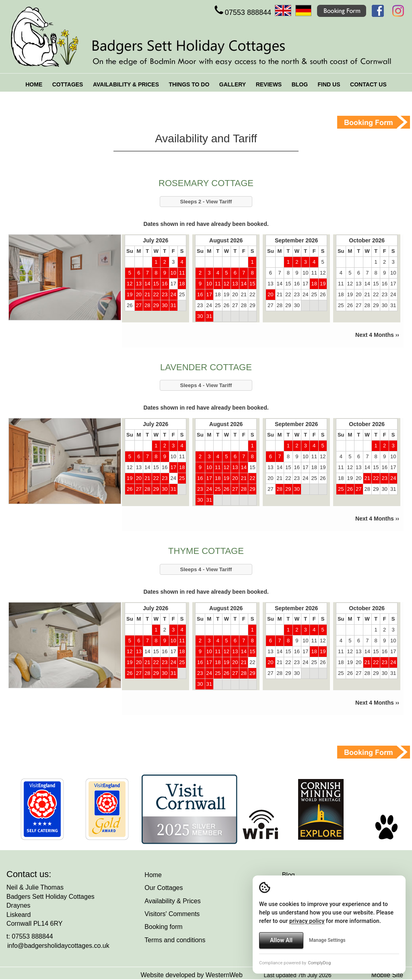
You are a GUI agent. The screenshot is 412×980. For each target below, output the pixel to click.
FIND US (329, 84)
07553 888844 (242, 12)
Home (153, 875)
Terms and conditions (175, 940)
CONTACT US (368, 84)
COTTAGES (68, 84)
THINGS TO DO (189, 84)
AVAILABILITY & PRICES (126, 84)
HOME (34, 84)
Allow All (281, 940)
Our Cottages (164, 888)
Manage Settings (327, 940)
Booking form (163, 927)
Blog (288, 875)
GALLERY (233, 84)
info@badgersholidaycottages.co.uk (58, 946)
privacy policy (307, 921)
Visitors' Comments (172, 914)
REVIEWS (269, 84)
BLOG (300, 84)
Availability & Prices (172, 901)
